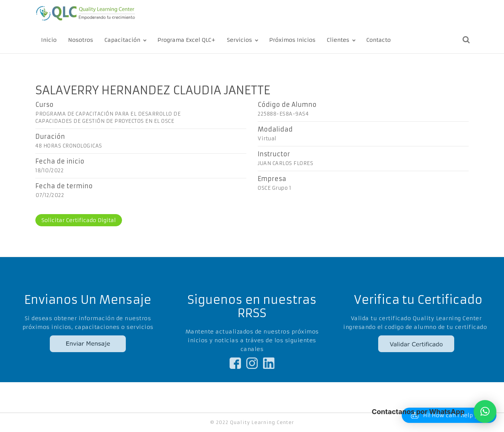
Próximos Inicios (292, 40)
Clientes (338, 40)
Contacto (379, 40)
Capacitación (122, 40)
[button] (485, 411)
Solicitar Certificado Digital (79, 220)
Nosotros (81, 40)
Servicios (239, 40)
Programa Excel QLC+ (186, 40)
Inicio (49, 40)
